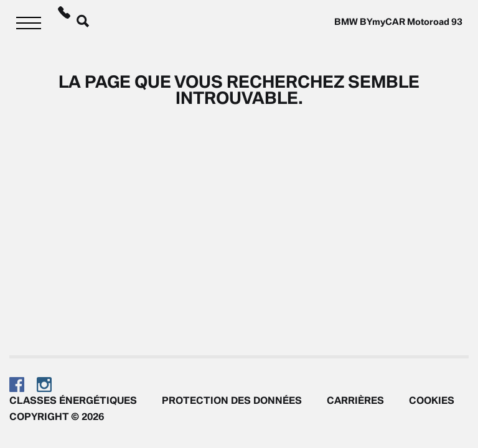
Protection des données (232, 400)
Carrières (355, 400)
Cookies (432, 400)
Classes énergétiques (73, 400)
